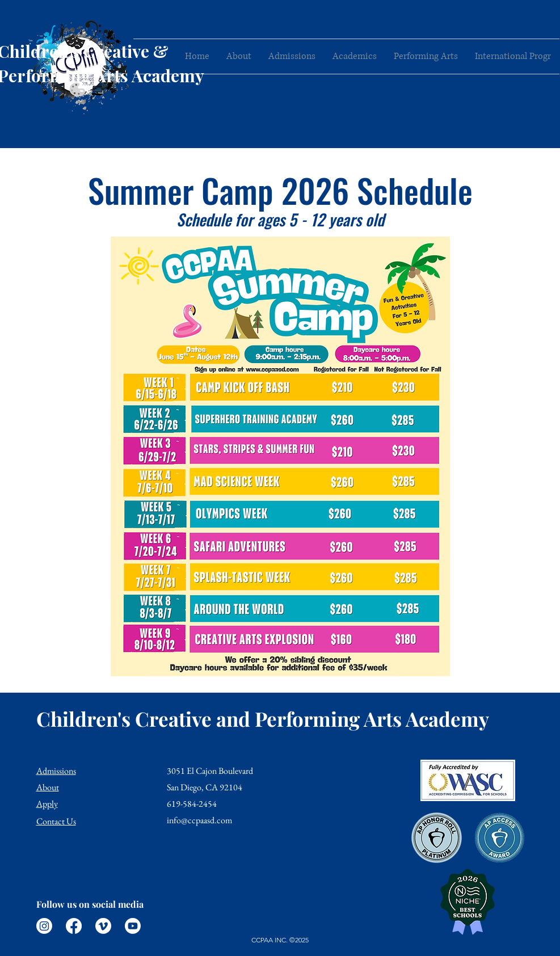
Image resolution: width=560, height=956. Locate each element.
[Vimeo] (103, 926)
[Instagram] (44, 926)
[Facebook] (74, 926)
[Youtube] (133, 926)
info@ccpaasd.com (199, 820)
